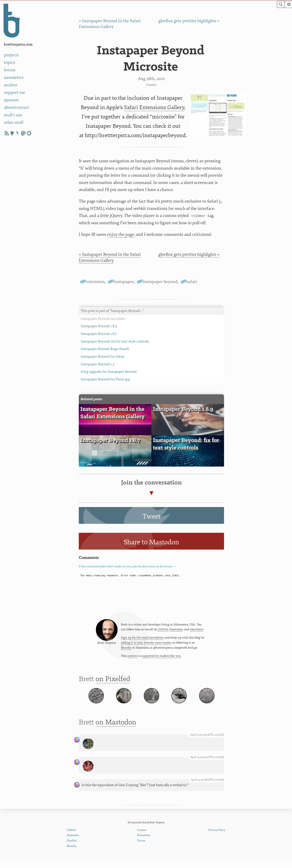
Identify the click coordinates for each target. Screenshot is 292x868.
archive (11, 85)
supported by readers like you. (161, 657)
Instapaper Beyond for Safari (151, 357)
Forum (141, 851)
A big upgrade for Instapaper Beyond (151, 372)
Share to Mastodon (151, 542)
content (132, 657)
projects (11, 55)
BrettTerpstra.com (18, 44)
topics (9, 62)
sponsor (11, 100)
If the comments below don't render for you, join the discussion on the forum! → (128, 566)
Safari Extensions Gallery (154, 107)
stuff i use (13, 115)
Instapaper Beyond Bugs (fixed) (151, 349)
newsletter (14, 78)
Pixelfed (72, 851)
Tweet (151, 85)
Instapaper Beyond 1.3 (151, 364)
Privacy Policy (217, 840)
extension (95, 282)
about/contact (16, 107)
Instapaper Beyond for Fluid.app (151, 379)
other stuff (14, 122)
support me (15, 92)
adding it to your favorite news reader (146, 644)
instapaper (124, 282)
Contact (142, 840)
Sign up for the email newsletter (142, 639)
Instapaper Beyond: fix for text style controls (151, 341)
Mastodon (176, 631)
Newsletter (144, 845)
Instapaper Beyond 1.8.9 (151, 326)
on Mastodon (116, 732)
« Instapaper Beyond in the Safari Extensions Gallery (110, 257)
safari (192, 282)
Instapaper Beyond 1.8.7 (151, 334)
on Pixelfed (113, 682)
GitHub (163, 631)
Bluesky (126, 649)
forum (10, 70)
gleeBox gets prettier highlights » (189, 21)
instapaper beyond (160, 282)
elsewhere (197, 631)
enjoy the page (121, 234)
